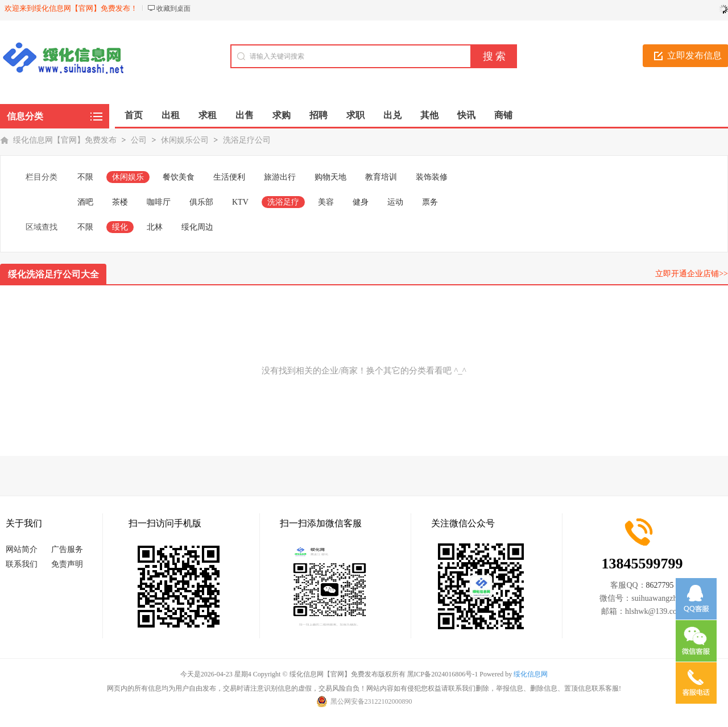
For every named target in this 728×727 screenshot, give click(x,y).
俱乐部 (201, 202)
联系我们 (22, 564)
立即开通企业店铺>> (692, 274)
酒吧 (85, 202)
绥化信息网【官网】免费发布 (65, 140)
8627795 (660, 585)
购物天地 (330, 177)
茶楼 (120, 202)
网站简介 (22, 549)
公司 (139, 140)
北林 (155, 227)
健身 (361, 202)
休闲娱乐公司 (185, 140)
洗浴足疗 (283, 202)
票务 (430, 202)
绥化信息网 (531, 674)
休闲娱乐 (128, 177)
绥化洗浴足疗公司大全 (53, 274)
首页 (134, 115)
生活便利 (229, 177)
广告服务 (67, 549)
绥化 (120, 227)
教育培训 (381, 177)
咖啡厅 (159, 202)
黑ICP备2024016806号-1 (443, 674)
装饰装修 (432, 177)
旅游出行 (280, 177)
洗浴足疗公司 (247, 140)
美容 (326, 202)
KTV (240, 202)
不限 (85, 177)
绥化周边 (197, 227)
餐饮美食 (179, 177)
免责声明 (67, 564)
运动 (395, 202)
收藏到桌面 (173, 9)
